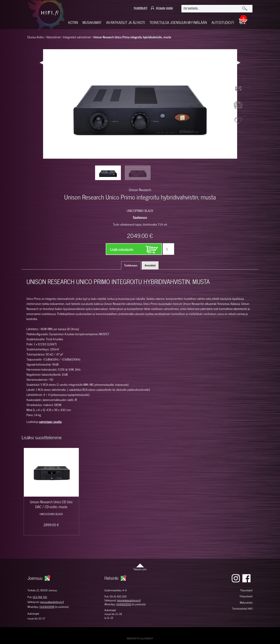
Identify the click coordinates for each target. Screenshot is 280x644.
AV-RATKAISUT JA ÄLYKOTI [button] (126, 22)
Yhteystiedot (246, 596)
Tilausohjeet (246, 590)
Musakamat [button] (92, 22)
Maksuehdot (246, 602)
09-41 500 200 (118, 596)
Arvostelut (150, 265)
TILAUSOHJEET (140, 8)
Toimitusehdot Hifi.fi (242, 609)
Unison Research (140, 190)
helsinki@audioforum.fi (129, 600)
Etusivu (32, 37)
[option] (108, 173)
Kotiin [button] (73, 22)
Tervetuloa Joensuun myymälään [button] (178, 22)
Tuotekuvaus (131, 265)
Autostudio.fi (223, 22)
